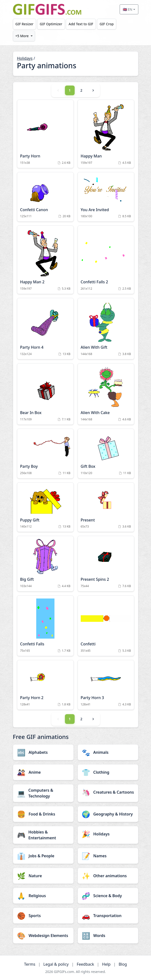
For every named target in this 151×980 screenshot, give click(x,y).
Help (106, 964)
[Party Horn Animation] (45, 134)
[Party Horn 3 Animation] (106, 685)
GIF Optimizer (51, 24)
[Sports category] (43, 916)
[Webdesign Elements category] (43, 936)
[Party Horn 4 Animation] (45, 329)
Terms (30, 964)
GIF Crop (107, 24)
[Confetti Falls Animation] (45, 626)
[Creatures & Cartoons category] (108, 792)
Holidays (25, 58)
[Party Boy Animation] (45, 454)
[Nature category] (43, 876)
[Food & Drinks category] (43, 814)
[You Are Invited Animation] (106, 197)
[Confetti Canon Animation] (45, 197)
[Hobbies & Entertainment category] (43, 835)
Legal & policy (56, 964)
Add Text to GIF (81, 24)
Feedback (85, 964)
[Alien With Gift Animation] (106, 329)
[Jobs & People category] (43, 856)
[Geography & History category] (108, 814)
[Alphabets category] (43, 752)
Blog (123, 964)
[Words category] (108, 936)
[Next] (93, 90)
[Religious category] (43, 896)
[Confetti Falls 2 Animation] (106, 260)
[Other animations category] (108, 876)
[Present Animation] (106, 507)
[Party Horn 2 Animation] (45, 685)
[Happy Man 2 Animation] (45, 260)
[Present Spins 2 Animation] (106, 564)
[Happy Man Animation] (106, 134)
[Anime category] (43, 772)
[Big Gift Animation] (45, 564)
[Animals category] (108, 752)
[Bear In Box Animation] (45, 394)
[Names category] (108, 856)
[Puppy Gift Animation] (45, 507)
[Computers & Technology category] (43, 793)
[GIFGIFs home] (47, 9)
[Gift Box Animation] (106, 454)
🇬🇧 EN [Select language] (128, 9)
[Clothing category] (108, 772)
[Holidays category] (108, 834)
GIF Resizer (24, 24)
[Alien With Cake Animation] (106, 394)
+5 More (22, 36)
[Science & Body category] (108, 896)
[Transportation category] (108, 916)
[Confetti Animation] (106, 626)
